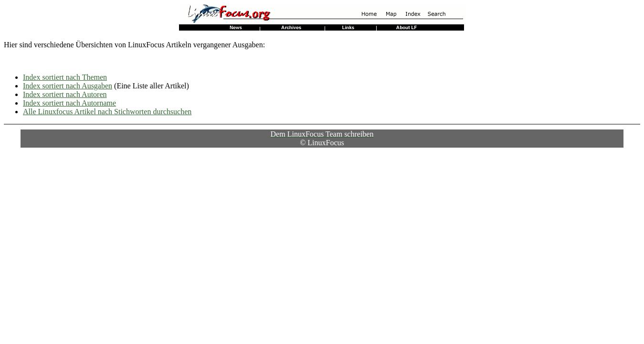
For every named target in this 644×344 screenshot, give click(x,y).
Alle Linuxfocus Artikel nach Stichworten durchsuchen (107, 112)
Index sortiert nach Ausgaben (68, 86)
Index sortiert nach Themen (65, 77)
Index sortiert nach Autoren (65, 94)
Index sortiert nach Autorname (69, 103)
